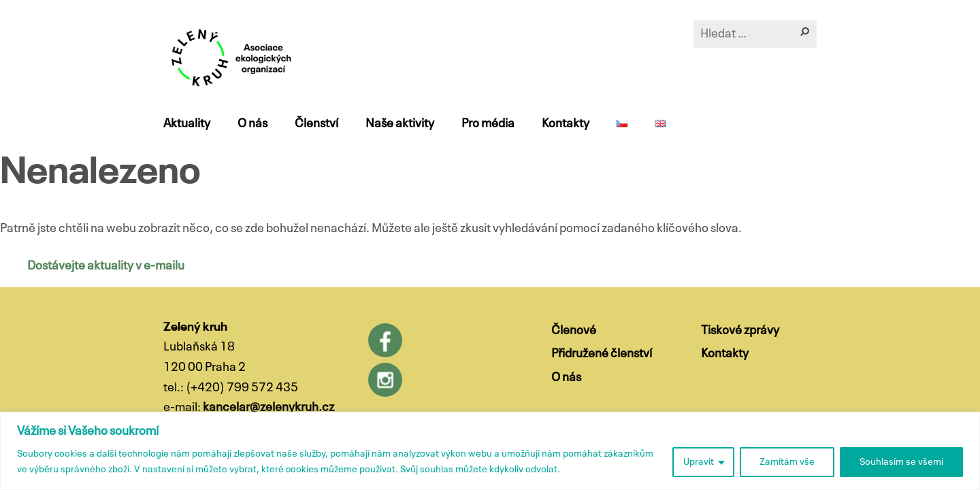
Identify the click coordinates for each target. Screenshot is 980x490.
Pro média (488, 124)
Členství (316, 124)
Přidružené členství (602, 354)
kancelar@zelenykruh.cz (268, 408)
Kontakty (566, 124)
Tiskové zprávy (740, 331)
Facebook (385, 340)
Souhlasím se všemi (901, 462)
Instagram (385, 380)
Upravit (699, 462)
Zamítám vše (787, 462)
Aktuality (187, 124)
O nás (252, 124)
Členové (574, 331)
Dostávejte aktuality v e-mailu (106, 266)
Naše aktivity (400, 124)
